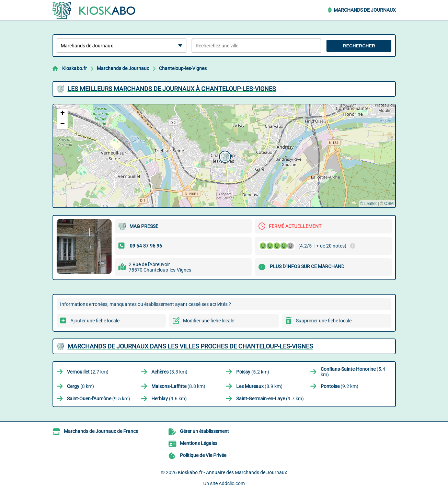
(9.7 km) (270, 399)
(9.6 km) (169, 399)
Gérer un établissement (204, 431)
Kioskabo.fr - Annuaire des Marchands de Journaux (232, 472)
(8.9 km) (259, 386)
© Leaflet (368, 204)
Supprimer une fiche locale (324, 321)
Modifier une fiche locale (209, 321)
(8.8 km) (178, 386)
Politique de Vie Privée (203, 455)
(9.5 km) (99, 399)
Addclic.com (232, 483)
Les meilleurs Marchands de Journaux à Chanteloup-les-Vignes (172, 89)
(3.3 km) (169, 372)
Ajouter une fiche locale (95, 321)
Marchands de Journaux (365, 10)
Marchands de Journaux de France (101, 431)
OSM (389, 204)
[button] (224, 156)
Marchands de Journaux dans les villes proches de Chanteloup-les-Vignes (190, 346)
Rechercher (359, 46)
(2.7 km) (88, 372)
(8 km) (81, 386)
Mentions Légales (199, 443)
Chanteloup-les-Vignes (183, 68)
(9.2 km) (340, 386)
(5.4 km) (353, 372)
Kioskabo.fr (74, 68)
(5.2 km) (253, 372)
